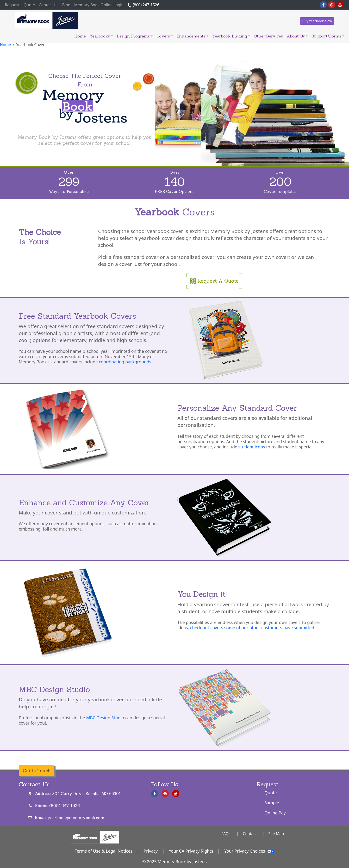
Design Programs (135, 36)
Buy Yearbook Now (317, 21)
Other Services (268, 36)
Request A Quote (214, 281)
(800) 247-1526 (143, 5)
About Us (297, 36)
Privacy (151, 851)
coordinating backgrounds (125, 362)
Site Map (276, 834)
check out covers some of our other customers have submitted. (253, 628)
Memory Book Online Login (99, 5)
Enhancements (193, 36)
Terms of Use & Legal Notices (104, 851)
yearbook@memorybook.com (76, 818)
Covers (165, 36)
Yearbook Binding (231, 36)
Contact (250, 834)
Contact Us (48, 5)
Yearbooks (101, 36)
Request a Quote (21, 5)
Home (80, 36)
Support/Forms (328, 36)
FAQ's (226, 834)
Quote (271, 793)
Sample (272, 803)
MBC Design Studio (105, 718)
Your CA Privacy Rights (191, 851)
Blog (66, 5)
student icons (252, 447)
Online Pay (275, 813)
